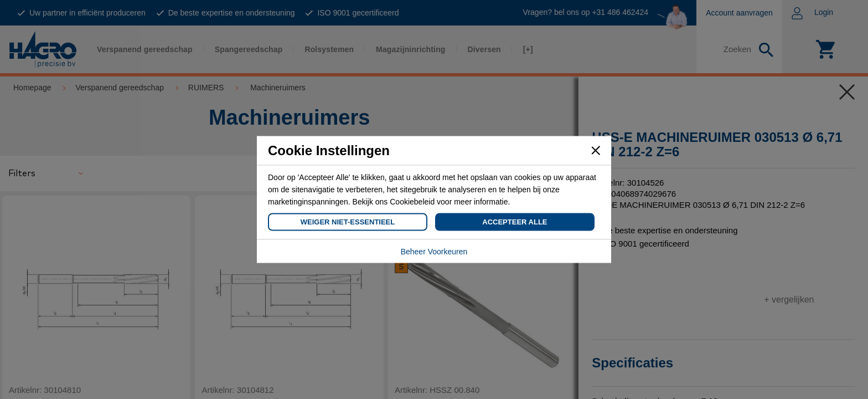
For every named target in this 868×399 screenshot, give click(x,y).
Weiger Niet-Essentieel (348, 222)
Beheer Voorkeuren (434, 252)
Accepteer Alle (515, 222)
